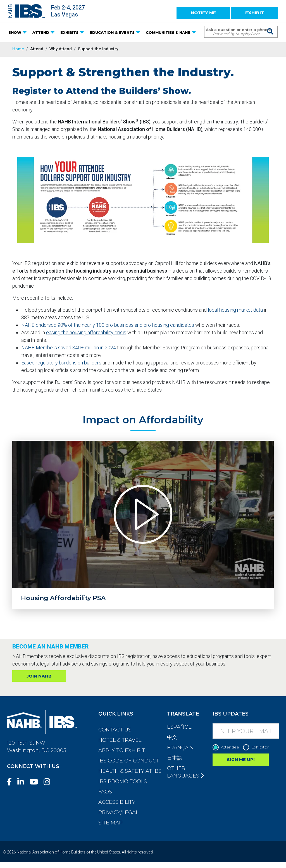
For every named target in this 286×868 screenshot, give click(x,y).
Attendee (227, 747)
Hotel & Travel (120, 740)
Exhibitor (257, 747)
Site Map (110, 823)
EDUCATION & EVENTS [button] (112, 32)
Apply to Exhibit (122, 750)
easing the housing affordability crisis (86, 332)
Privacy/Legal (118, 812)
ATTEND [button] (41, 32)
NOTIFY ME (203, 13)
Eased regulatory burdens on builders (61, 363)
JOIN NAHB (39, 676)
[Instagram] (49, 782)
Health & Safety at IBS (130, 771)
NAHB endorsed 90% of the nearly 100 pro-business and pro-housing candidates (108, 325)
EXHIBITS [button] (69, 32)
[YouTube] (36, 782)
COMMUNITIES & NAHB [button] (168, 32)
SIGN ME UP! (241, 759)
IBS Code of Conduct (129, 761)
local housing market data (235, 310)
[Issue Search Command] (270, 27)
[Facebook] (12, 782)
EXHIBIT (255, 13)
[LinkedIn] (23, 782)
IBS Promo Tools (123, 781)
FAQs (105, 792)
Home (18, 49)
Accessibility (117, 802)
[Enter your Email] (246, 731)
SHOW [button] (15, 32)
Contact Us (115, 730)
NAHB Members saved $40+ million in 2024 (69, 348)
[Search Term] (235, 32)
